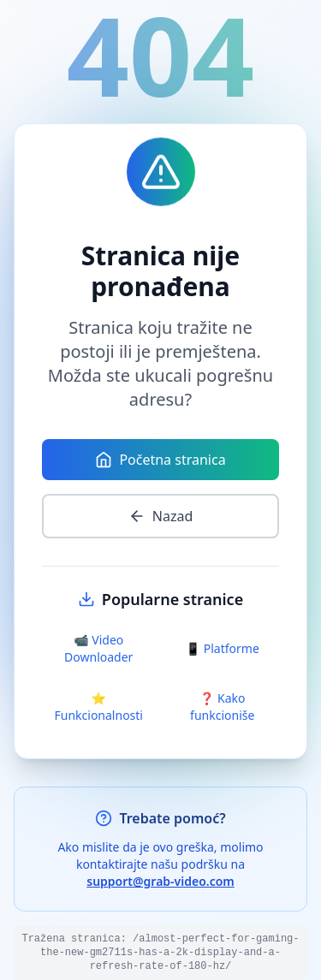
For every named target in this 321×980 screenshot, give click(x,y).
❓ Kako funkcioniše (222, 707)
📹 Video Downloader (98, 648)
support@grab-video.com (160, 881)
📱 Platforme (223, 648)
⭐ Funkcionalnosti (99, 707)
